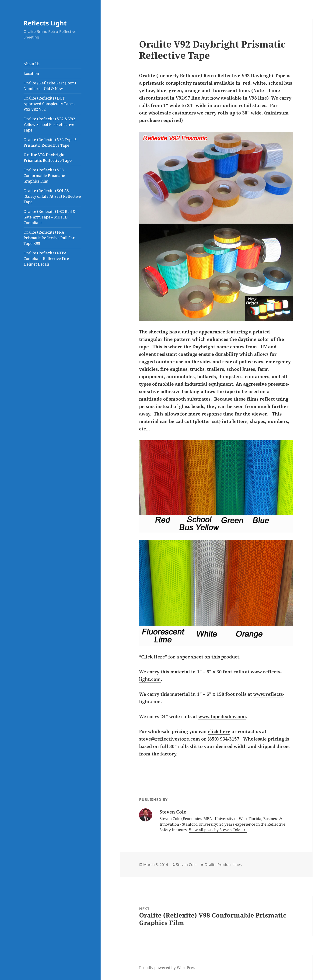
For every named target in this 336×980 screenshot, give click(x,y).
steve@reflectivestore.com (170, 739)
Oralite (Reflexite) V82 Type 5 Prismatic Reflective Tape (50, 142)
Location (31, 73)
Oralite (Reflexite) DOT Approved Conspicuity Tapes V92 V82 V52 (49, 104)
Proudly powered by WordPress (168, 968)
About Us (31, 64)
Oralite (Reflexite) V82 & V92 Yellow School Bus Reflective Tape (49, 125)
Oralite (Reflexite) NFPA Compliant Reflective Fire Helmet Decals (46, 259)
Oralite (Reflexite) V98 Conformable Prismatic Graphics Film (44, 176)
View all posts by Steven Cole (215, 830)
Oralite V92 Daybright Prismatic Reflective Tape (48, 158)
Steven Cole (186, 865)
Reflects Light (45, 23)
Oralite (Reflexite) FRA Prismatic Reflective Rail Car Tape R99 (49, 238)
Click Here (153, 657)
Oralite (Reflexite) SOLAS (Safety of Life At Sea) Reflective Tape (52, 196)
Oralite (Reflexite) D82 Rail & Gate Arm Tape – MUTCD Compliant (50, 217)
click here (219, 731)
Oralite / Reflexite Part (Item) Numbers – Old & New (50, 86)
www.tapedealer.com (222, 717)
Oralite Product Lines (223, 865)
